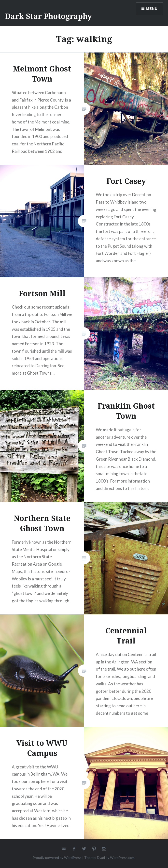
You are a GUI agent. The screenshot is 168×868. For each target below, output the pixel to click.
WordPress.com (122, 858)
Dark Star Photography (48, 16)
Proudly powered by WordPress (57, 858)
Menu (152, 9)
